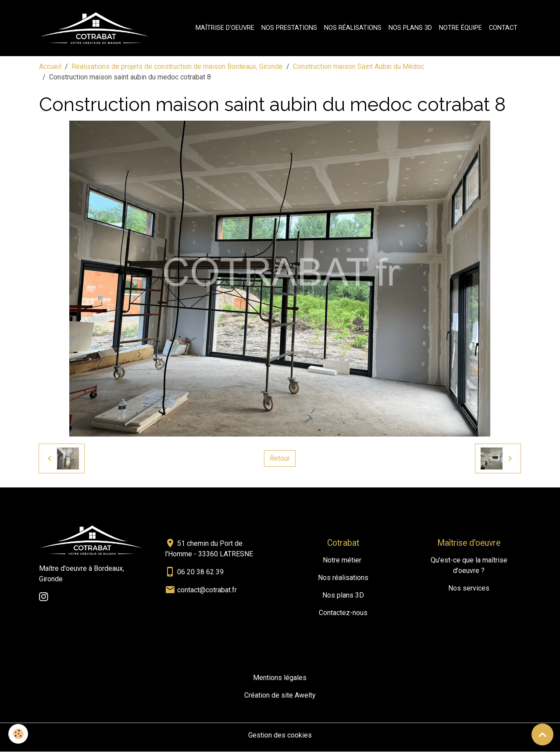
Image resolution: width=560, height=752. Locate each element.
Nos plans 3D (410, 28)
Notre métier (342, 560)
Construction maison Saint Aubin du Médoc (358, 66)
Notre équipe (460, 28)
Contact (503, 28)
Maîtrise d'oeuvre (225, 28)
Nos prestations (289, 28)
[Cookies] (19, 734)
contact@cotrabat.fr (207, 590)
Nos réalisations (353, 28)
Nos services (469, 589)
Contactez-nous (343, 613)
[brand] (97, 28)
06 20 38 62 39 (200, 572)
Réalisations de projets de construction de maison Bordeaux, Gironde (177, 66)
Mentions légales (280, 678)
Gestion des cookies (280, 736)
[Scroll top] (542, 734)
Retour (280, 458)
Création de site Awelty (280, 696)
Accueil (50, 66)
